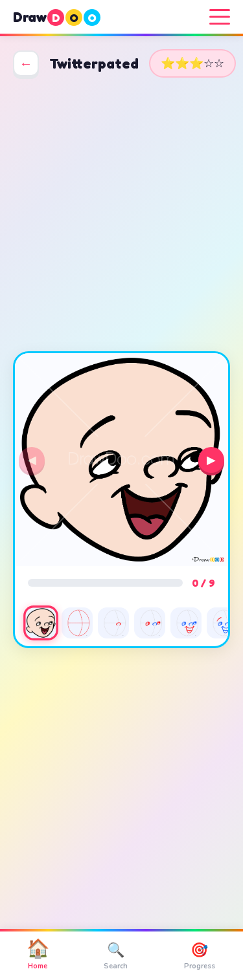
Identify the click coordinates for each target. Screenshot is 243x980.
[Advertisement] (121, 214)
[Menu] (220, 17)
